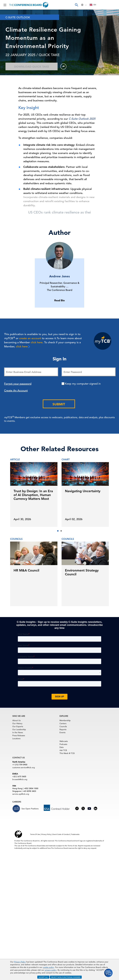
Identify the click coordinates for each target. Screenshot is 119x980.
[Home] (29, 5)
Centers (63, 723)
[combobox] (93, 5)
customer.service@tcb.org (24, 767)
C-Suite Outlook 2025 (82, 119)
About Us (16, 720)
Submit (59, 404)
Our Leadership (19, 729)
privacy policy (51, 970)
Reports (63, 729)
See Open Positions (30, 809)
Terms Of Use (35, 834)
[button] (58, 531)
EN (93, 5)
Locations (16, 738)
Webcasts (64, 741)
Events (62, 732)
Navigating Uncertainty (83, 491)
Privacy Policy (20, 962)
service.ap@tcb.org (21, 794)
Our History (17, 723)
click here (37, 342)
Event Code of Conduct (61, 834)
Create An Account (16, 391)
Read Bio (59, 300)
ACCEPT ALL (43, 977)
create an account (30, 338)
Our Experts (18, 726)
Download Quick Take (32, 67)
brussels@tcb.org (20, 779)
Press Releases (19, 735)
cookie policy (48, 967)
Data (61, 747)
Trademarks (75, 834)
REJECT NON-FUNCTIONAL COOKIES (66, 977)
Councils (63, 726)
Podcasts (63, 744)
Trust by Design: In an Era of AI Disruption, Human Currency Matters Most (33, 495)
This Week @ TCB (67, 753)
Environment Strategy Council (82, 572)
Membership (65, 720)
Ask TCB (63, 750)
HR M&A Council (26, 570)
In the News (18, 732)
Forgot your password (18, 384)
